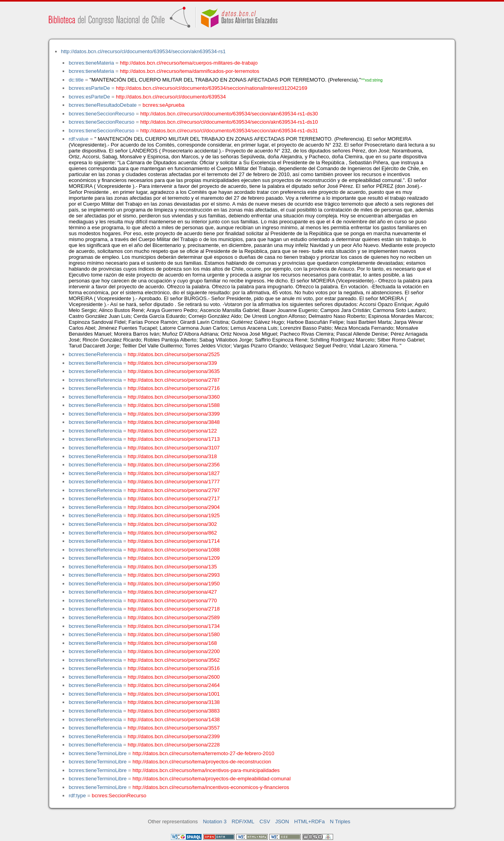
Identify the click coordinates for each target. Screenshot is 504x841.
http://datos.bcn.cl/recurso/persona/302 (172, 524)
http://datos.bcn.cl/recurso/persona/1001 (174, 694)
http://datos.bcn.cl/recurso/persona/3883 (174, 711)
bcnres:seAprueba (163, 105)
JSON (282, 822)
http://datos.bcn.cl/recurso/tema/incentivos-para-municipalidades (206, 770)
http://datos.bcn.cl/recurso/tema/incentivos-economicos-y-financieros (211, 787)
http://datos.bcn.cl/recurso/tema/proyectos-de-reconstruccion (202, 762)
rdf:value (78, 139)
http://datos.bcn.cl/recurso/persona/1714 (174, 541)
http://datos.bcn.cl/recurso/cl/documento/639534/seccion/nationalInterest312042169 (211, 88)
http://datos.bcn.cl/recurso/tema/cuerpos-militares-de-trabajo (189, 63)
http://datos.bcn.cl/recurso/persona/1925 (174, 515)
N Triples (340, 822)
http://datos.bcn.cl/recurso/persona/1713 (174, 439)
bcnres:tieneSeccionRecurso (101, 114)
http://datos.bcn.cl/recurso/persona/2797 (174, 490)
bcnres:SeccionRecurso (119, 796)
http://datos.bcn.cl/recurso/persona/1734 (174, 626)
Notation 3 (215, 822)
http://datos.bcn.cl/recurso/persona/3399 (174, 414)
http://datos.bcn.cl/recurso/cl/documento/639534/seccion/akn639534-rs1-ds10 (229, 122)
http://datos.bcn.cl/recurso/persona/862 (172, 533)
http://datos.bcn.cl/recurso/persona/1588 (174, 405)
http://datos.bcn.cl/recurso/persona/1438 (174, 719)
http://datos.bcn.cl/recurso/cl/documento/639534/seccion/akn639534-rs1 (143, 51)
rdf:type (77, 796)
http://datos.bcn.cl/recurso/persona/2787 (174, 380)
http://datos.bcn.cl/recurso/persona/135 (172, 567)
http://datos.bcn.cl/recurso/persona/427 (172, 592)
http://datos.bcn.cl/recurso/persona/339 (172, 363)
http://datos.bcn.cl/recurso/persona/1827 (174, 473)
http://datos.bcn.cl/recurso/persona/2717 (174, 498)
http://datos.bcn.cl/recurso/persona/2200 (174, 651)
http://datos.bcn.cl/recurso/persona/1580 (174, 634)
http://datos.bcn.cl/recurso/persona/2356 (174, 465)
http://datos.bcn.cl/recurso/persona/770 (172, 601)
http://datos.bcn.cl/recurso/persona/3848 (174, 422)
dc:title (76, 80)
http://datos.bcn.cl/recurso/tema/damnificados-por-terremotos (190, 71)
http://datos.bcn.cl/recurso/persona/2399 (174, 736)
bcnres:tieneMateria (91, 63)
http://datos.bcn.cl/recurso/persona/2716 (174, 388)
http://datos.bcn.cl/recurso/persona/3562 (174, 660)
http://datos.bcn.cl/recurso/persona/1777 (174, 482)
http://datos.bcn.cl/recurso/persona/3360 (174, 397)
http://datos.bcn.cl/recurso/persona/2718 (174, 609)
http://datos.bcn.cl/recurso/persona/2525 (174, 354)
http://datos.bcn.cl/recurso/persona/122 (172, 431)
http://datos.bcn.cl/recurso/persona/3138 (174, 702)
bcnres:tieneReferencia (95, 354)
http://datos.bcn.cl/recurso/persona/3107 (174, 448)
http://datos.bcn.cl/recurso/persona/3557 (174, 728)
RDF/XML (243, 822)
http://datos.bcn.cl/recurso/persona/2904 (174, 507)
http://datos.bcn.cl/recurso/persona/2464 (174, 685)
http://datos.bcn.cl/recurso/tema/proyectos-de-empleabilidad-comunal (212, 779)
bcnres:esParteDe (89, 88)
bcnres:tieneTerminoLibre (97, 753)
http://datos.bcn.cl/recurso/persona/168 (172, 643)
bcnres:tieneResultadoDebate (103, 105)
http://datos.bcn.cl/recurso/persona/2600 (174, 677)
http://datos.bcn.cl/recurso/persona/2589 (174, 617)
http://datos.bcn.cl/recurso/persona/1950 (174, 584)
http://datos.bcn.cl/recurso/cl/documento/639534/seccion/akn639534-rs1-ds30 (229, 114)
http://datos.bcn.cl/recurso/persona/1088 (174, 550)
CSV (265, 822)
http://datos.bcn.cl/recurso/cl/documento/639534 (171, 97)
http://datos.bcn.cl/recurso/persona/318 (172, 456)
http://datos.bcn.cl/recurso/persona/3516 (174, 668)
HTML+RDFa (309, 822)
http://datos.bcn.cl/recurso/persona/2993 (174, 575)
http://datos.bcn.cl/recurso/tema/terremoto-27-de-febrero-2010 (204, 753)
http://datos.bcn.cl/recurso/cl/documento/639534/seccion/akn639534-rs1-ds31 (229, 131)
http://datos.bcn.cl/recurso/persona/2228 (174, 745)
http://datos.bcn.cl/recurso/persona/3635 (174, 371)
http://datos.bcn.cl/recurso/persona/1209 (174, 558)
